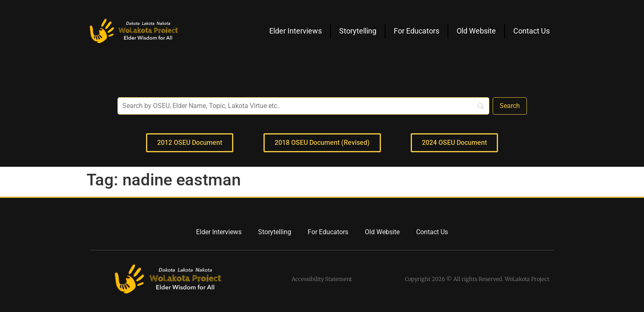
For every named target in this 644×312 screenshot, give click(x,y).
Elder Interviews (296, 31)
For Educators (417, 31)
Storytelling (358, 31)
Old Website (476, 31)
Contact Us (531, 31)
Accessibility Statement (322, 279)
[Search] (510, 106)
